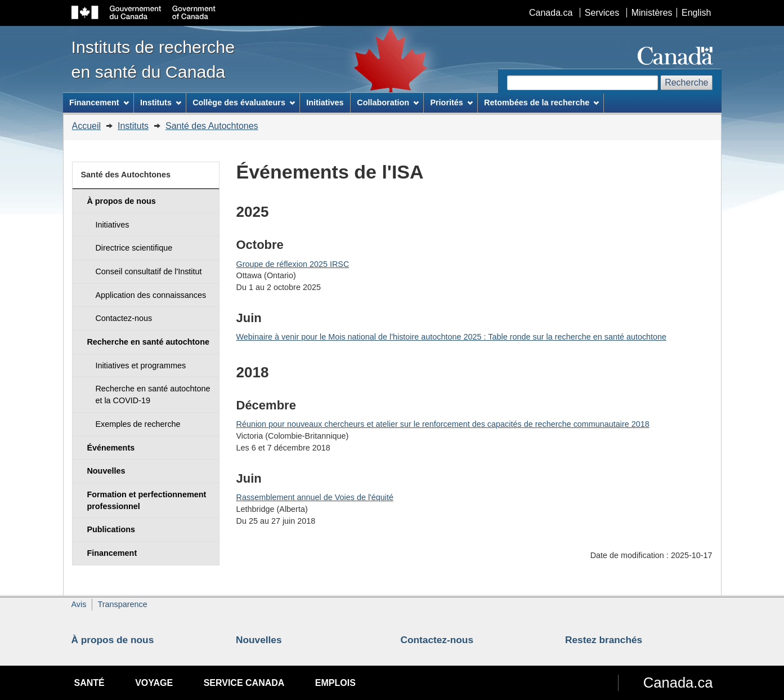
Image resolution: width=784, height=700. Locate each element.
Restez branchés (604, 640)
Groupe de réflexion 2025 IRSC (293, 264)
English (696, 13)
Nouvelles (259, 640)
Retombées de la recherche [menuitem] (541, 102)
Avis (79, 604)
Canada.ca (551, 13)
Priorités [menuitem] (451, 102)
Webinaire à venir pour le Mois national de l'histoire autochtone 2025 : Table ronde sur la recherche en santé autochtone (452, 337)
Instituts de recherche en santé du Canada (153, 59)
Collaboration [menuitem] (388, 102)
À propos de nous (113, 640)
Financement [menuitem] (99, 102)
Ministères (652, 13)
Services (602, 13)
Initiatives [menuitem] (325, 102)
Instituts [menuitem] (161, 102)
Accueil (87, 126)
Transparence (122, 604)
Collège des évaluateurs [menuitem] (244, 102)
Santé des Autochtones (212, 126)
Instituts (133, 126)
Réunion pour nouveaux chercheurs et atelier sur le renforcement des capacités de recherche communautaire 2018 (443, 424)
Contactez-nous (437, 640)
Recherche (686, 83)
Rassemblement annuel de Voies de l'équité (315, 497)
